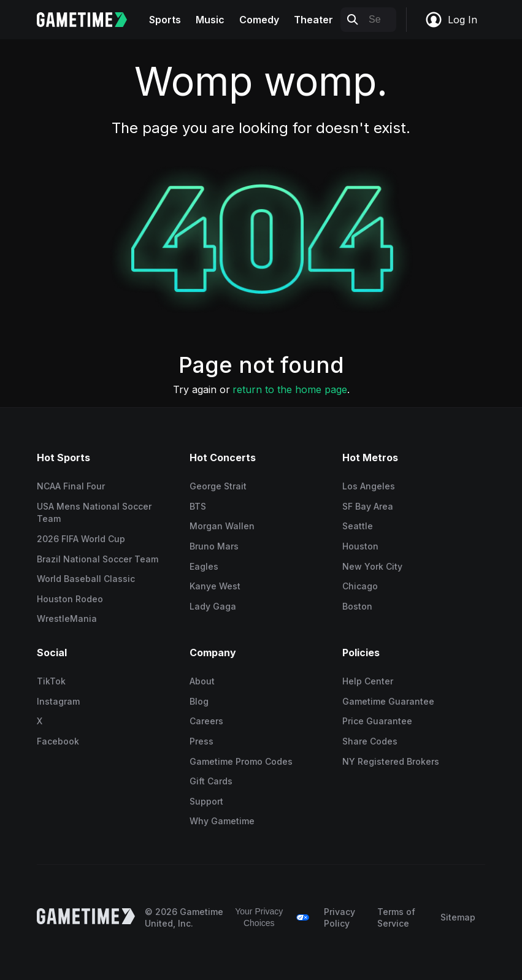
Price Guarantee (377, 721)
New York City (372, 566)
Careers (206, 721)
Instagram (58, 701)
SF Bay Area (368, 506)
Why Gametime (222, 821)
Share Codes (370, 741)
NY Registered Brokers (391, 761)
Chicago (360, 586)
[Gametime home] (89, 20)
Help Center (368, 681)
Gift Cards (211, 781)
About (202, 681)
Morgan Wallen (222, 526)
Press (202, 741)
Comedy (259, 20)
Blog (199, 701)
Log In (451, 20)
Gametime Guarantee (388, 701)
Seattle (358, 526)
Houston (360, 546)
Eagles (204, 566)
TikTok (51, 681)
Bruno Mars (214, 546)
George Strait (218, 486)
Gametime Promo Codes (241, 761)
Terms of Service (396, 918)
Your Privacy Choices (259, 917)
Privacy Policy (340, 918)
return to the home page (290, 389)
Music (210, 20)
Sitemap (458, 917)
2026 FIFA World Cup (81, 539)
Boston (357, 606)
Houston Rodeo (70, 599)
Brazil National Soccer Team (98, 559)
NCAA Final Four (71, 486)
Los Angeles (369, 486)
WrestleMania (67, 618)
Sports (165, 20)
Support (206, 801)
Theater (313, 20)
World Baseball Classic (86, 579)
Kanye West (215, 586)
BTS (198, 506)
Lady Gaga (213, 606)
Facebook (58, 741)
